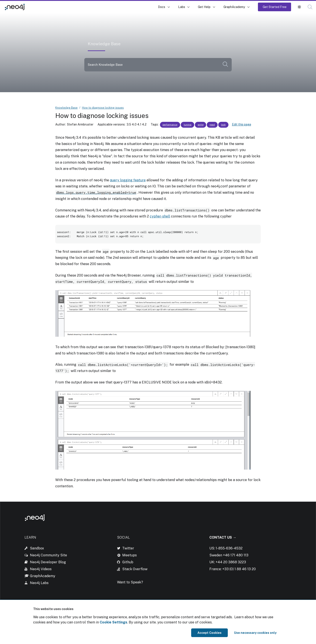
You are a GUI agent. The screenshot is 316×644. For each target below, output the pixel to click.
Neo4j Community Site (48, 555)
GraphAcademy (234, 7)
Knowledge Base (43, 7)
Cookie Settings (113, 622)
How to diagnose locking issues (103, 108)
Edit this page (242, 124)
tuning (187, 125)
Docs (162, 7)
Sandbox (37, 548)
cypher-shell (160, 216)
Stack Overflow (135, 569)
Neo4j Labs (39, 583)
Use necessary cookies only (255, 633)
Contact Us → (223, 537)
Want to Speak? (130, 582)
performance (170, 125)
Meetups (129, 555)
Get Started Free (275, 7)
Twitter (128, 548)
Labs (182, 7)
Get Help (204, 7)
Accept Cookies (209, 633)
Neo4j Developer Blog (48, 562)
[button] (310, 7)
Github (128, 562)
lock (223, 125)
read (212, 125)
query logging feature (128, 180)
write (201, 125)
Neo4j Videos (41, 569)
